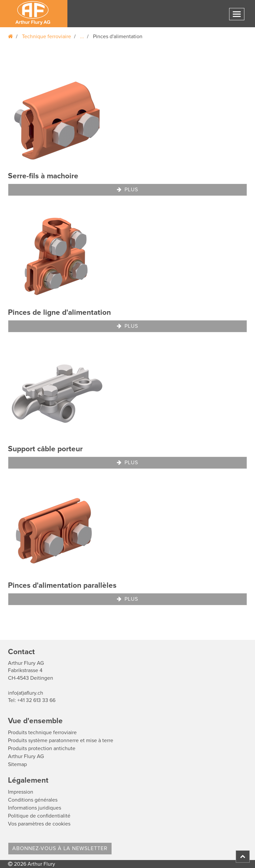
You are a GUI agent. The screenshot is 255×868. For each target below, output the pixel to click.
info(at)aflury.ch (26, 693)
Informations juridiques (35, 808)
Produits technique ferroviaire (42, 733)
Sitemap (17, 764)
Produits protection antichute (42, 748)
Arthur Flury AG (26, 756)
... (82, 37)
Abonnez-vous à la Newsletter (60, 848)
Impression (21, 792)
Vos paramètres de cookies (39, 824)
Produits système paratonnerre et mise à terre (61, 740)
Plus (127, 190)
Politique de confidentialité (39, 816)
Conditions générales (33, 800)
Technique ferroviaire (46, 37)
